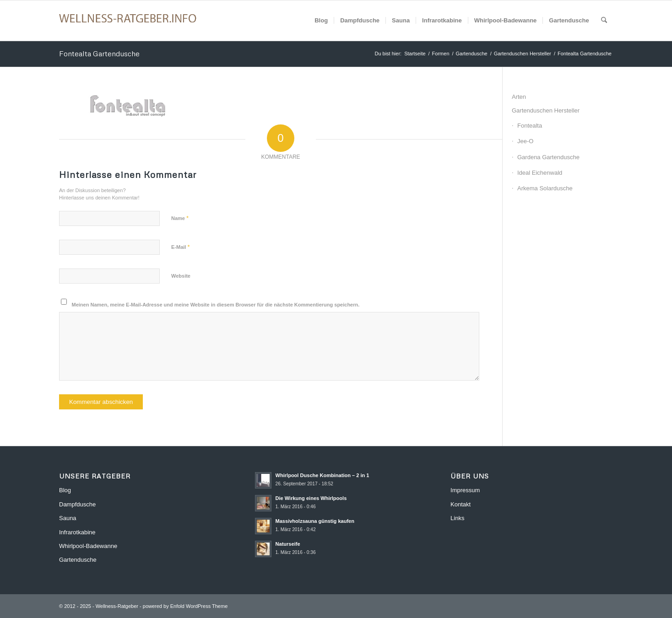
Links (457, 518)
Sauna (68, 518)
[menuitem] (321, 21)
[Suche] (604, 21)
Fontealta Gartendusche (99, 54)
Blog (65, 490)
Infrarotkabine (77, 532)
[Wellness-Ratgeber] (128, 21)
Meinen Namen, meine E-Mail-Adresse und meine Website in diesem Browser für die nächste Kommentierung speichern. (216, 305)
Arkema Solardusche (545, 188)
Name (180, 218)
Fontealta (530, 126)
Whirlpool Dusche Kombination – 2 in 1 (322, 475)
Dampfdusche (77, 504)
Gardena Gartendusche (548, 157)
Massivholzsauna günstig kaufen (315, 521)
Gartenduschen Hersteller (546, 110)
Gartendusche (78, 560)
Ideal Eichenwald (540, 173)
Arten (519, 97)
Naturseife (288, 544)
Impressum (465, 490)
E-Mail (181, 247)
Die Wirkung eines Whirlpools (311, 498)
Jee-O (525, 141)
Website (181, 276)
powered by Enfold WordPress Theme (185, 606)
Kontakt (461, 504)
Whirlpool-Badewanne (88, 546)
